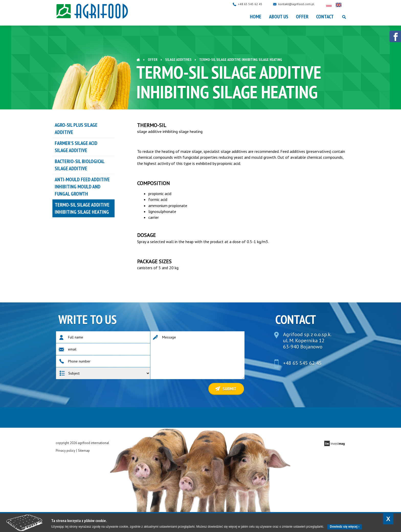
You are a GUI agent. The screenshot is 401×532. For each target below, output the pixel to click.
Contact (325, 17)
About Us (279, 17)
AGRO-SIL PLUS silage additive (76, 129)
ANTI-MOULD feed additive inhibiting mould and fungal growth (82, 187)
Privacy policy (65, 451)
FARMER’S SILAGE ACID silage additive (76, 147)
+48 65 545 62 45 (255, 4)
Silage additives (178, 60)
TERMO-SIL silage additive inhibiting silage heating (82, 208)
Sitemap (84, 451)
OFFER (302, 17)
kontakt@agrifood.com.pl (301, 4)
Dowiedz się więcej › (345, 527)
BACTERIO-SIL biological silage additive (80, 165)
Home (256, 17)
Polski (334, 5)
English (344, 5)
